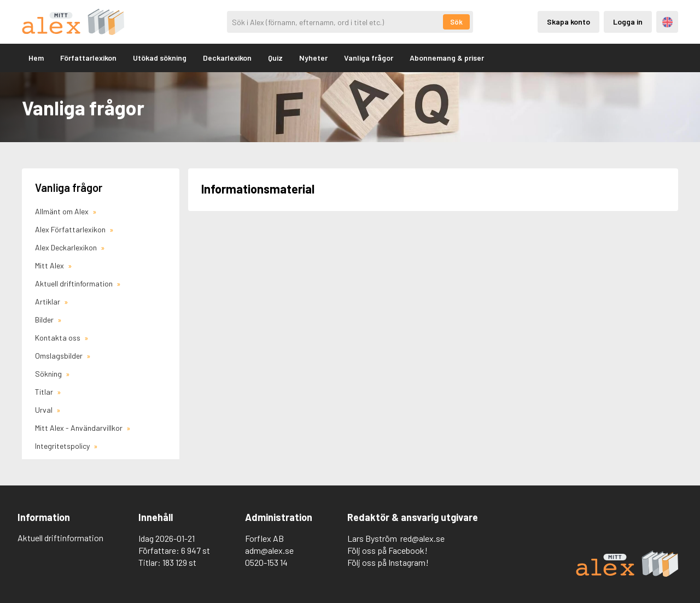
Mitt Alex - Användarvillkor (80, 428)
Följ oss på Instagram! (388, 562)
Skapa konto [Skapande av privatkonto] (568, 22)
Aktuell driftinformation (75, 283)
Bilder (45, 320)
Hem (36, 58)
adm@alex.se (269, 550)
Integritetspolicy (63, 446)
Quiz (275, 58)
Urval (45, 410)
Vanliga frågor (369, 58)
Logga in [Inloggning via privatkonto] (628, 22)
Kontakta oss (59, 338)
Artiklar (48, 301)
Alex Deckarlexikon (67, 247)
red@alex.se (422, 538)
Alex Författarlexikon (71, 229)
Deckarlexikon (227, 58)
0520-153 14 (266, 562)
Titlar (45, 392)
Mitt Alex (50, 265)
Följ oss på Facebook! (387, 550)
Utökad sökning (160, 58)
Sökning (49, 374)
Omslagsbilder (60, 356)
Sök (456, 22)
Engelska (667, 22)
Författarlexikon (88, 58)
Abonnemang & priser (447, 58)
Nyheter (313, 58)
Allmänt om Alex (63, 211)
